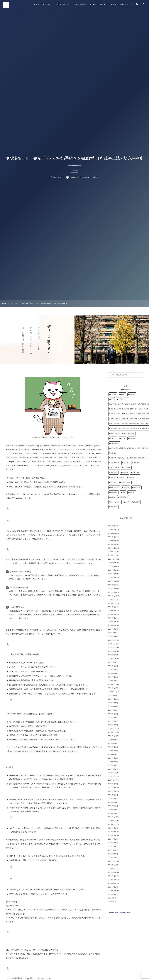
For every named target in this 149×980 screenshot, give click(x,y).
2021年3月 (112, 762)
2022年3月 (112, 717)
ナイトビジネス (116, 502)
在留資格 (133, 438)
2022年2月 (112, 721)
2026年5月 (112, 533)
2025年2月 (112, 588)
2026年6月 (112, 530)
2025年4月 (112, 581)
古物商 (127, 502)
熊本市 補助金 (126, 482)
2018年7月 (112, 880)
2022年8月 (112, 699)
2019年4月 (112, 846)
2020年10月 (112, 780)
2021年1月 (112, 769)
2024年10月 (112, 603)
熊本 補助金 (115, 468)
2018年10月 (112, 869)
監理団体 (131, 478)
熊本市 (123, 394)
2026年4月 (112, 537)
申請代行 (127, 463)
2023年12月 (112, 640)
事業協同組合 (124, 497)
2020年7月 (112, 791)
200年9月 (111, 902)
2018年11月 (112, 865)
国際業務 (137, 463)
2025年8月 (112, 566)
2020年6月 (112, 795)
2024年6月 (112, 618)
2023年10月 (112, 648)
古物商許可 (114, 507)
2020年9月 (112, 784)
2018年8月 (112, 876)
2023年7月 (112, 659)
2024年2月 (112, 633)
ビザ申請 (114, 482)
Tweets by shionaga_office (119, 913)
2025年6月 (112, 574)
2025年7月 (112, 570)
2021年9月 (112, 740)
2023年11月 (112, 644)
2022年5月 (112, 710)
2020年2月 (112, 810)
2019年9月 (112, 828)
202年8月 (111, 898)
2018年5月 (112, 887)
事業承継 (137, 502)
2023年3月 (112, 673)
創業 (124, 492)
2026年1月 (112, 548)
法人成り (133, 492)
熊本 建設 (136, 473)
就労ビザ (114, 453)
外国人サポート (123, 399)
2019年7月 (112, 835)
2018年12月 (112, 861)
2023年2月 (112, 677)
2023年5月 (112, 666)
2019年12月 (112, 817)
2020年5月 (112, 799)
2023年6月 (112, 662)
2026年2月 (112, 544)
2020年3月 (112, 806)
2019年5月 (112, 843)
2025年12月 (112, 552)
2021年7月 (112, 747)
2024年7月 (112, 614)
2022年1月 (112, 725)
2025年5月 (112, 578)
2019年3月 (112, 850)
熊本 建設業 (115, 433)
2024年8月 (112, 611)
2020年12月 (112, 773)
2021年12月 (112, 729)
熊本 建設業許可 (129, 433)
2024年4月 (112, 625)
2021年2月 (112, 765)
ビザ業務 (121, 478)
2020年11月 (112, 776)
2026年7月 (112, 526)
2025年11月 (112, 555)
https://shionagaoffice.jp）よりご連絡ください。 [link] (55, 910)
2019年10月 (112, 824)
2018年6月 (112, 883)
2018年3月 (112, 894)
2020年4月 (112, 802)
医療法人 (126, 487)
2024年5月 (112, 622)
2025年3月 (112, 585)
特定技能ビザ (115, 463)
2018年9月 (112, 872)
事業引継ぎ (114, 473)
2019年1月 (112, 858)
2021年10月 (112, 736)
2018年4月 (112, 891)
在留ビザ (114, 438)
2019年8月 (112, 832)
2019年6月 (112, 839)
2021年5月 (112, 754)
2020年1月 (112, 813)
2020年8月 (112, 787)
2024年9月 (112, 607)
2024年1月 (112, 636)
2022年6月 (112, 706)
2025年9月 (112, 563)
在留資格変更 (115, 443)
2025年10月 (112, 559)
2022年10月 (112, 692)
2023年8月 (112, 655)
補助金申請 (114, 492)
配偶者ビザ (127, 468)
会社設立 (133, 394)
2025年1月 (112, 592)
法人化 (123, 438)
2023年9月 (112, 651)
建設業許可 (137, 487)
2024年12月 (112, 596)
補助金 (113, 497)
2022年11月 (112, 688)
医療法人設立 (115, 487)
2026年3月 (112, 541)
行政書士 (114, 394)
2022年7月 (112, 703)
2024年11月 (112, 600)
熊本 (112, 399)
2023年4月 (112, 670)
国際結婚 (125, 473)
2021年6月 (112, 751)
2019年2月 (112, 854)
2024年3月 (112, 629)
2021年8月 (112, 743)
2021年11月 (112, 732)
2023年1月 (112, 681)
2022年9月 (112, 695)
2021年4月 (112, 758)
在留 (112, 478)
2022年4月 (112, 714)
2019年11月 (112, 821)
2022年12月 (112, 684)
